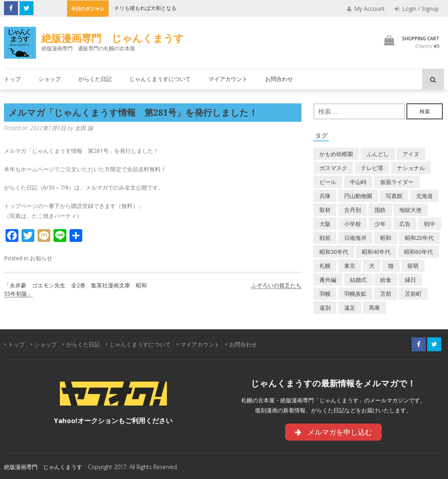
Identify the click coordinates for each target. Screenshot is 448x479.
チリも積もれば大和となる (145, 8)
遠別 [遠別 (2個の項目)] (325, 308)
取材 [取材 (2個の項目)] (325, 210)
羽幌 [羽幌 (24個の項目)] (325, 294)
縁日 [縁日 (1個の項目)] (410, 280)
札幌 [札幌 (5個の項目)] (325, 266)
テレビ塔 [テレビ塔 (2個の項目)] (372, 168)
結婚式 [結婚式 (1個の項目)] (358, 280)
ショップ (50, 79)
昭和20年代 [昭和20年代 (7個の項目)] (419, 238)
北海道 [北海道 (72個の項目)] (424, 196)
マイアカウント (228, 79)
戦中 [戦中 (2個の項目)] (430, 224)
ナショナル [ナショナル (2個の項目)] (411, 168)
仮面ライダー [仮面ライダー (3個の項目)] (397, 182)
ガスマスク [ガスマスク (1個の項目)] (333, 168)
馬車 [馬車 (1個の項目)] (375, 308)
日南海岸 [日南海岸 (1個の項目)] (355, 238)
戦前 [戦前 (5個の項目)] (325, 238)
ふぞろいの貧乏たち (276, 285)
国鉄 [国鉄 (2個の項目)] (380, 210)
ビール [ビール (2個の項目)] (328, 182)
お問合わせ (279, 79)
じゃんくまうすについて (160, 79)
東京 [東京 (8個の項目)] (350, 266)
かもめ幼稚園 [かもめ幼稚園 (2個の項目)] (336, 154)
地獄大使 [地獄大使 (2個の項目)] (410, 210)
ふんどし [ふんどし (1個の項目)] (378, 154)
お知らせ (41, 258)
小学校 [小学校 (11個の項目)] (353, 224)
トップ (12, 79)
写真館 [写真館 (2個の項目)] (394, 196)
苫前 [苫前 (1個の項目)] (386, 294)
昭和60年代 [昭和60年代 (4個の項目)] (418, 252)
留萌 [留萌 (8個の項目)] (413, 266)
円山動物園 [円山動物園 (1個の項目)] (358, 196)
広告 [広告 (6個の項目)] (405, 224)
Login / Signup (417, 9)
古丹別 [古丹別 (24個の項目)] (353, 210)
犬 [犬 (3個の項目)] (372, 266)
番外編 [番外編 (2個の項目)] (328, 280)
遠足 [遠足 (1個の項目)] (350, 308)
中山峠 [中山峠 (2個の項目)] (358, 182)
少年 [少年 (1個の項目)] (380, 224)
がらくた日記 (95, 79)
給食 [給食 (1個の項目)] (386, 280)
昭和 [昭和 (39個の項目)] (386, 238)
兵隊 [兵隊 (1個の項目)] (325, 196)
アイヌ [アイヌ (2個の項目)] (411, 154)
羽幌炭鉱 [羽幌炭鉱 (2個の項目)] (355, 294)
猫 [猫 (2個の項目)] (391, 266)
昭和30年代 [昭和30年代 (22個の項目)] (334, 252)
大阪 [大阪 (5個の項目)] (325, 224)
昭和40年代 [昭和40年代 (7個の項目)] (376, 252)
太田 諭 (84, 128)
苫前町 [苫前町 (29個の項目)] (413, 294)
